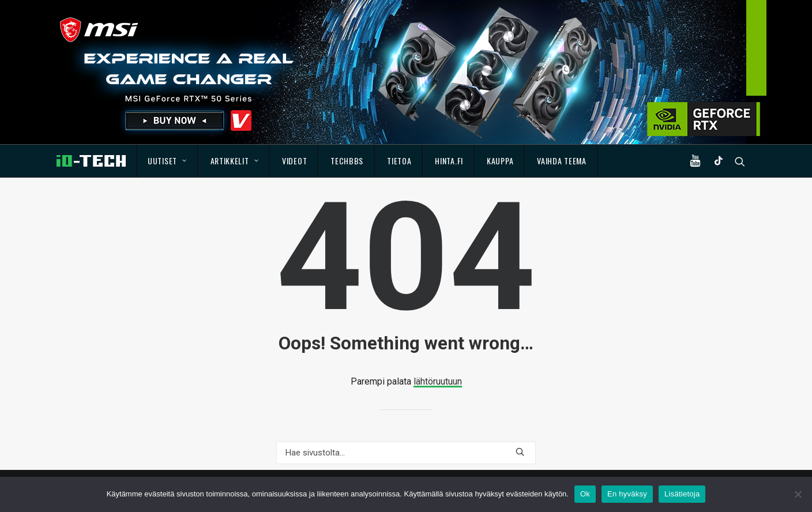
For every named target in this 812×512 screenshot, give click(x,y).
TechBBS (347, 161)
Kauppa (500, 161)
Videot (294, 161)
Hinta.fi (449, 161)
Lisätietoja (682, 494)
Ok (585, 494)
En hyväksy (627, 494)
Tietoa (399, 161)
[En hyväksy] (798, 494)
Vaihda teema (561, 161)
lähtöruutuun (438, 381)
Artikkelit (235, 161)
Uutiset (167, 161)
